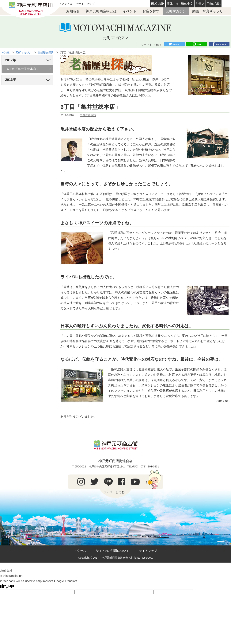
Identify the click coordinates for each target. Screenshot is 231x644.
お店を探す (151, 11)
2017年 (11, 60)
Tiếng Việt (214, 4)
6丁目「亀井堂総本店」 (74, 53)
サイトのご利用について (112, 551)
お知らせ (73, 11)
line (199, 44)
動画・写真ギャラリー (209, 11)
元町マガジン (176, 11)
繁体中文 (187, 4)
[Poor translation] (9, 587)
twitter (176, 44)
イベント (130, 11)
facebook (221, 44)
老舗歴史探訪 (46, 53)
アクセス (67, 4)
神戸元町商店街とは (101, 11)
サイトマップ (86, 4)
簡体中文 (173, 4)
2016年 (11, 80)
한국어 (200, 4)
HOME (6, 53)
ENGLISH (158, 4)
